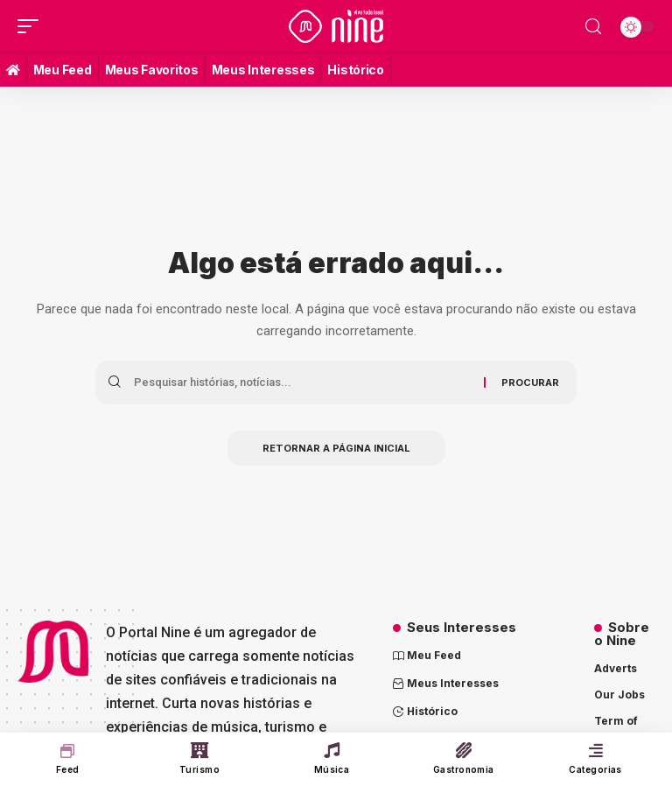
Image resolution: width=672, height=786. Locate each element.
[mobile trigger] (32, 26)
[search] (593, 27)
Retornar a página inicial (336, 448)
